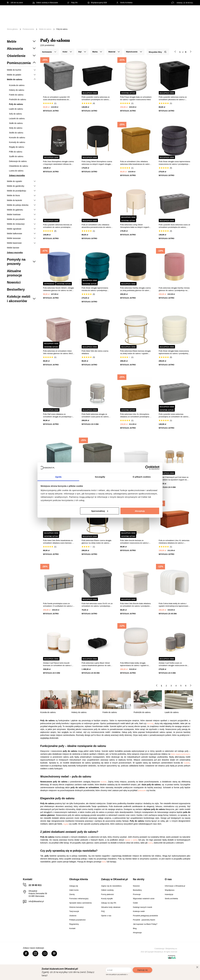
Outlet (170, 20)
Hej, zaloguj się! (166, 12)
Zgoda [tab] (58, 477)
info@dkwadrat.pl (36, 901)
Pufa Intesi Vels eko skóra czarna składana (95, 352)
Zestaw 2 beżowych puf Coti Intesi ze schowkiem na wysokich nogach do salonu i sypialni (174, 479)
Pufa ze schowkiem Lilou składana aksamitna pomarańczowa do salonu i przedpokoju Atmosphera (97, 226)
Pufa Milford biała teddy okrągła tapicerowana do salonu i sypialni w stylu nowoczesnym (134, 664)
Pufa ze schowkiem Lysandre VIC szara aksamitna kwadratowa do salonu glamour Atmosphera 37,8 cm (58, 98)
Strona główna (12, 29)
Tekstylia (140, 20)
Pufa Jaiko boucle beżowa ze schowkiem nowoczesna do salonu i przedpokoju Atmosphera (135, 542)
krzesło (104, 782)
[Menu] (16, 23)
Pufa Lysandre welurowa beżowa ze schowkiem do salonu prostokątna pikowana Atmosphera (57, 226)
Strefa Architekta (124, 3)
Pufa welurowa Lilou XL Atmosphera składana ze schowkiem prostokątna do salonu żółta (136, 416)
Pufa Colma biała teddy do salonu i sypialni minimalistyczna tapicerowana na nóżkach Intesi (174, 605)
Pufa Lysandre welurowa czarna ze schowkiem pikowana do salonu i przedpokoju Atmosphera (173, 98)
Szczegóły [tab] (100, 477)
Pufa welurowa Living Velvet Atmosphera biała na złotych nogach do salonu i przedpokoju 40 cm (135, 226)
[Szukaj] (126, 12)
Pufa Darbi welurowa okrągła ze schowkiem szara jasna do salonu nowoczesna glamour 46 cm (95, 416)
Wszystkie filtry (157, 52)
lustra (150, 843)
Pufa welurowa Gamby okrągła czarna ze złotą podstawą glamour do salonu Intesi (135, 289)
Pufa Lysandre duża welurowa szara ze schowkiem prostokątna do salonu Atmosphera (174, 226)
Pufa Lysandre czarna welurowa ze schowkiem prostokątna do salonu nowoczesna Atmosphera (96, 98)
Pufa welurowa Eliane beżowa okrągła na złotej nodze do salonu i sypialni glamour (135, 352)
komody (150, 724)
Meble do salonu (45, 29)
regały (66, 824)
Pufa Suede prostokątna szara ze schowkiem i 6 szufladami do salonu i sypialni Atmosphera (58, 605)
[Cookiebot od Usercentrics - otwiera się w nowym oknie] (147, 468)
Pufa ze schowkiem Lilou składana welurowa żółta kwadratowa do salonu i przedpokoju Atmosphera (136, 163)
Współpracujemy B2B (97, 3)
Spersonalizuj (100, 511)
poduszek (142, 790)
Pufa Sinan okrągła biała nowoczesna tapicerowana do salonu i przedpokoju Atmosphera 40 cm (174, 352)
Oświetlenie (156, 20)
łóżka (104, 862)
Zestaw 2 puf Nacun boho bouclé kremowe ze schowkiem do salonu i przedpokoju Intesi (57, 664)
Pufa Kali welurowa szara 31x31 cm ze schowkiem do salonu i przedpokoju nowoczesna (97, 605)
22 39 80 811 (188, 3)
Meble (28, 20)
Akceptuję (140, 511)
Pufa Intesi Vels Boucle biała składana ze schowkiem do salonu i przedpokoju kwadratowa (136, 605)
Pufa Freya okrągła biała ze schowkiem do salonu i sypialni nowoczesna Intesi (136, 98)
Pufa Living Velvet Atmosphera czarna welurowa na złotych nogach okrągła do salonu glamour (97, 163)
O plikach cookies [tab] (142, 477)
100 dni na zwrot (15, 3)
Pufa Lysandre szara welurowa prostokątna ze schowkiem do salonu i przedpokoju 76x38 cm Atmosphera (174, 416)
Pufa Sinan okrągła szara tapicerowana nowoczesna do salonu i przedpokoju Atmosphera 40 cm (174, 163)
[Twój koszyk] (188, 12)
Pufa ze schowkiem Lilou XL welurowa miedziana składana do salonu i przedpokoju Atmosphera (174, 542)
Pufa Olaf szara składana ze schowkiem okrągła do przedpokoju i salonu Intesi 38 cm (58, 416)
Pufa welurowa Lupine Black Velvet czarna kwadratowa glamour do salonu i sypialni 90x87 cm (97, 664)
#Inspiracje (31, 25)
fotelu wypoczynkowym (180, 754)
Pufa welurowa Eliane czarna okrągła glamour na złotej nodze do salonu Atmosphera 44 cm (97, 542)
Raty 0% (73, 3)
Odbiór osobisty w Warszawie (45, 3)
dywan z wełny (131, 840)
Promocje (184, 20)
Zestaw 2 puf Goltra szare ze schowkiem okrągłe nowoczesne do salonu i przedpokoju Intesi (173, 664)
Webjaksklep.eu (171, 949)
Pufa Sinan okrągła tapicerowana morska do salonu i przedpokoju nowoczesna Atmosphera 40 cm (95, 289)
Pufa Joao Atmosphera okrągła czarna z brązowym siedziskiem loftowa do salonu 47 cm (58, 163)
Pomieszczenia (28, 29)
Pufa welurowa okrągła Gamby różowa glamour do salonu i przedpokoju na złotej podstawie (174, 289)
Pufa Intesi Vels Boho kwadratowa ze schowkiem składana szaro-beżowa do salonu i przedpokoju (59, 542)
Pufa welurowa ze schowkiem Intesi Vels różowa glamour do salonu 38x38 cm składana (58, 352)
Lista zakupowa (180, 10)
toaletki (187, 763)
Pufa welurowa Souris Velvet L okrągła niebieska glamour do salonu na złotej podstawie (58, 289)
